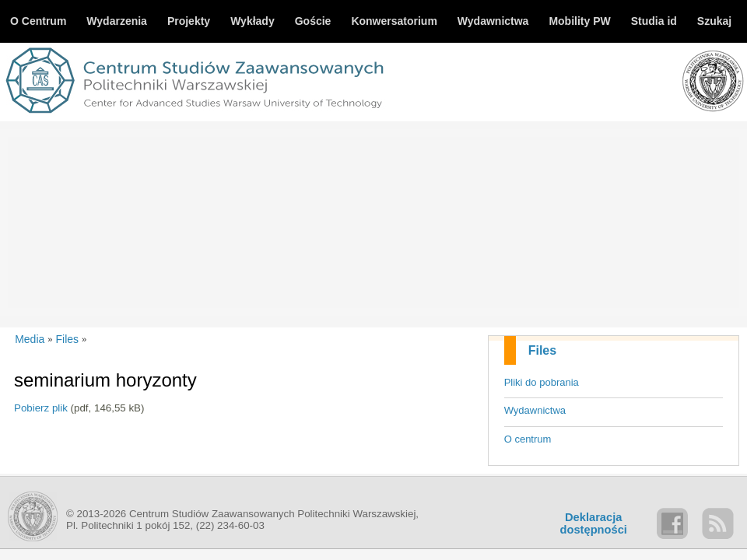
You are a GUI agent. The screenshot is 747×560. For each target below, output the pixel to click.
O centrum (528, 439)
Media (30, 339)
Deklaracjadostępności (594, 523)
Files (542, 350)
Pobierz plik (41, 408)
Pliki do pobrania (542, 382)
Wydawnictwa (535, 410)
